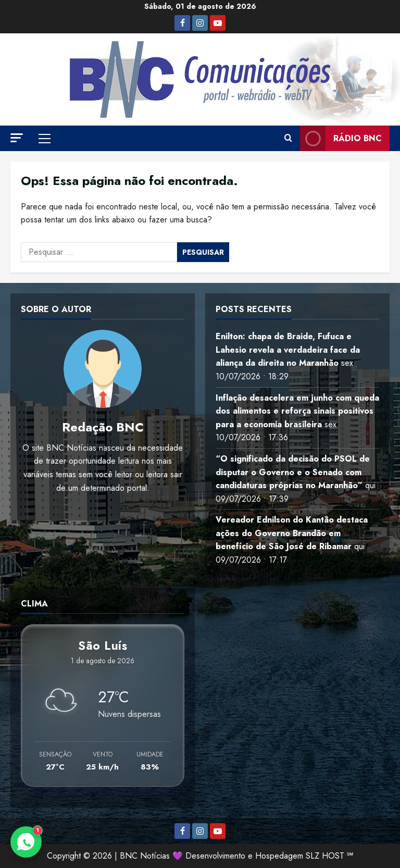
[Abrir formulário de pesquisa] (288, 139)
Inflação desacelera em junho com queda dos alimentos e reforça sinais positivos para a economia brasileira (297, 411)
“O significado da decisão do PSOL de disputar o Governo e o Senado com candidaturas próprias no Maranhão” (293, 472)
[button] (17, 138)
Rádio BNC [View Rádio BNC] (341, 138)
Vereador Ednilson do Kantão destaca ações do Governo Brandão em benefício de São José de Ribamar (292, 533)
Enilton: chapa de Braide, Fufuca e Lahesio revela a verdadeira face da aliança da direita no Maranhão (288, 350)
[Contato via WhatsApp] (26, 842)
